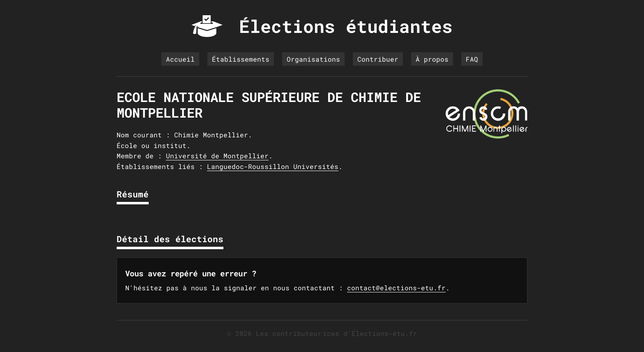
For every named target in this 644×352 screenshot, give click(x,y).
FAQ (472, 59)
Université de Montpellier (217, 156)
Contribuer (378, 59)
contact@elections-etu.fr (396, 288)
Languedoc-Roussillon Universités (273, 166)
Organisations (313, 59)
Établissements (241, 59)
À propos (432, 59)
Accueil (180, 59)
